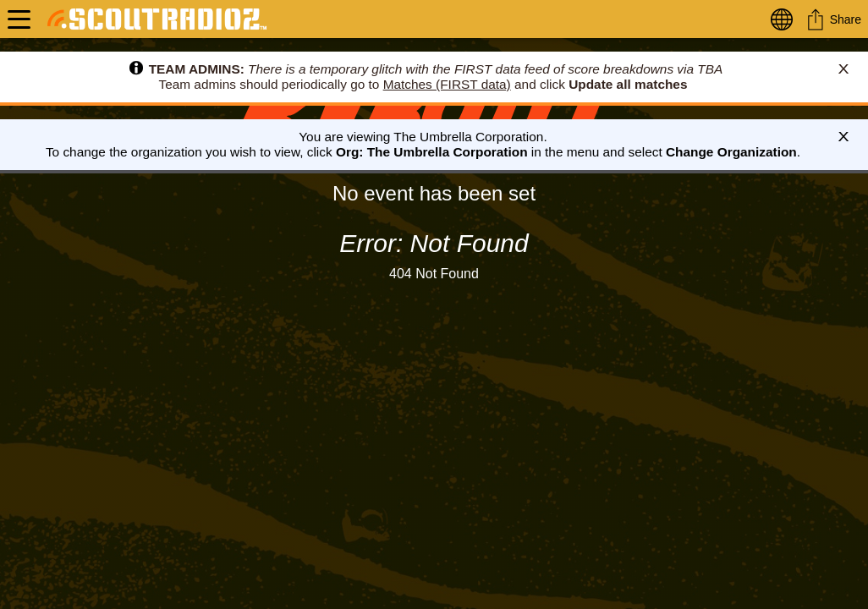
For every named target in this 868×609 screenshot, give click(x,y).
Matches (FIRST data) (447, 84)
